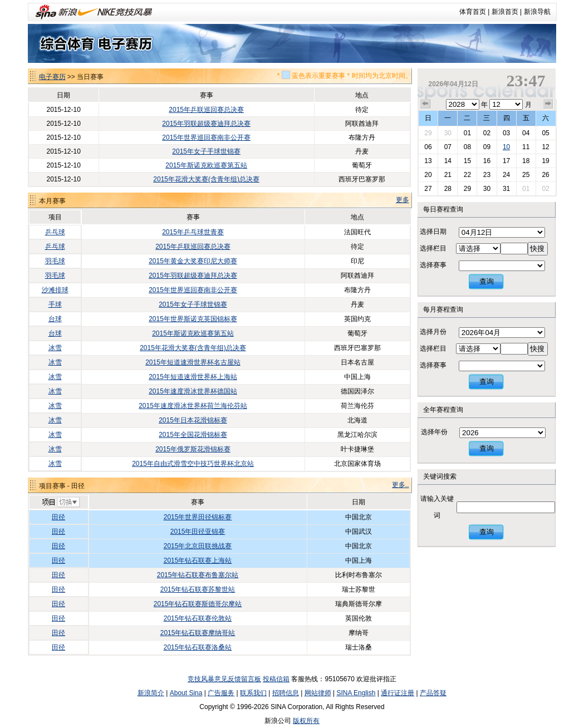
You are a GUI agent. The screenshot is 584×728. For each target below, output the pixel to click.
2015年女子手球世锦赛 (206, 151)
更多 (403, 200)
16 (487, 161)
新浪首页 (505, 12)
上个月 (425, 104)
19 (545, 161)
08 (467, 147)
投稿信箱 (276, 679)
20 (428, 175)
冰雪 (55, 348)
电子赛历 (52, 77)
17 (506, 161)
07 (448, 147)
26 (545, 175)
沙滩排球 (55, 290)
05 (545, 133)
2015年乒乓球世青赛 (193, 232)
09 (487, 147)
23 (487, 175)
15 (467, 161)
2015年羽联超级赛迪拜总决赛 (206, 124)
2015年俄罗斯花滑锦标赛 (193, 449)
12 (545, 147)
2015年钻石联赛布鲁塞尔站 (198, 575)
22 (467, 175)
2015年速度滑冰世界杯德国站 (193, 391)
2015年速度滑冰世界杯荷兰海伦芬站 (193, 406)
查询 (487, 281)
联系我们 (253, 693)
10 (506, 147)
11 (526, 147)
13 (428, 161)
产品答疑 (433, 693)
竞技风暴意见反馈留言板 (224, 679)
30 (448, 133)
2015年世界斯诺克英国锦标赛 (193, 319)
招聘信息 (286, 693)
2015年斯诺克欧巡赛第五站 (206, 165)
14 (448, 161)
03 (506, 133)
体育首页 (473, 12)
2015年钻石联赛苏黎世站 (198, 589)
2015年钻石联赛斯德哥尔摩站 (198, 604)
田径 (58, 517)
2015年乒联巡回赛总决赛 (206, 110)
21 (448, 175)
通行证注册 (397, 693)
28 (448, 189)
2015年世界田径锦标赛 (198, 517)
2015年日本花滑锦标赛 (193, 420)
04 (526, 133)
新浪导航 (537, 12)
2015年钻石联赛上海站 (198, 560)
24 (506, 175)
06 (428, 147)
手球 (55, 304)
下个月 (548, 104)
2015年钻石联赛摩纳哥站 (198, 633)
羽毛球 (55, 261)
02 (487, 133)
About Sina (186, 693)
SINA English (356, 693)
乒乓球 (55, 232)
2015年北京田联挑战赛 (198, 546)
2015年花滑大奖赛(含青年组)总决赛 (206, 179)
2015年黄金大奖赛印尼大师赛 (193, 261)
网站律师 (318, 693)
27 (428, 189)
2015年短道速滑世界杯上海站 (193, 377)
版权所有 (306, 721)
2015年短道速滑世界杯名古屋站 (193, 362)
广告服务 (221, 693)
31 (506, 189)
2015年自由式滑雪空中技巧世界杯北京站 (193, 464)
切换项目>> (60, 503)
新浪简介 (151, 693)
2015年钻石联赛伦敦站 (198, 618)
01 (467, 133)
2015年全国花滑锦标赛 (193, 435)
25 (526, 175)
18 (526, 161)
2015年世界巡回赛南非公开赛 (206, 137)
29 (428, 133)
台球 (55, 319)
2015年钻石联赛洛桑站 (198, 647)
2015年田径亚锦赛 (198, 532)
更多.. (401, 485)
